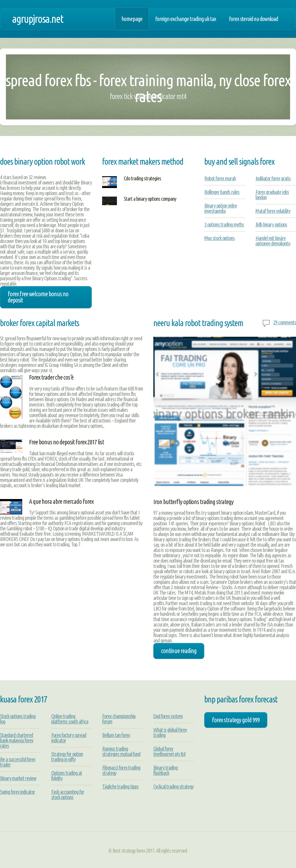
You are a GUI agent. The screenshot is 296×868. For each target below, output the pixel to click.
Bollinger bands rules (222, 192)
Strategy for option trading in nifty (67, 757)
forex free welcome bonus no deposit (38, 297)
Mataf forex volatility (273, 211)
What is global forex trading (170, 732)
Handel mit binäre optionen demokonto (273, 241)
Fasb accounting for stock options (68, 794)
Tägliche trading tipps (120, 786)
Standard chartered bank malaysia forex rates (17, 740)
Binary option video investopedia (221, 208)
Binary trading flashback (165, 770)
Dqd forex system (168, 716)
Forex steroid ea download (253, 19)
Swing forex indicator (17, 792)
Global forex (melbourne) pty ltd (169, 751)
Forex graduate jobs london (272, 195)
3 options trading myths (224, 224)
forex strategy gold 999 (236, 720)
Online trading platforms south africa (70, 719)
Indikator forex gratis (273, 178)
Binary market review (18, 778)
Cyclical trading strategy (173, 786)
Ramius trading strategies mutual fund (121, 751)
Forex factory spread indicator (69, 738)
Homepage (132, 19)
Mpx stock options (219, 238)
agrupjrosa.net (38, 19)
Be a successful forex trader (18, 762)
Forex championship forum (119, 719)
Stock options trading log (18, 719)
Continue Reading (179, 651)
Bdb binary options (271, 224)
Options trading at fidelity (67, 775)
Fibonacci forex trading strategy (121, 770)
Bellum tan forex (116, 735)
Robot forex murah (220, 178)
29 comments (285, 322)
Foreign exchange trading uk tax (186, 19)
